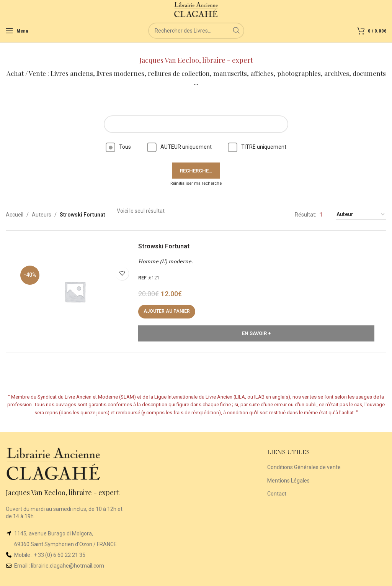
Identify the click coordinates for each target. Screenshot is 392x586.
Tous (118, 147)
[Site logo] (196, 9)
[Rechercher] (196, 31)
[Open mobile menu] (17, 31)
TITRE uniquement (257, 147)
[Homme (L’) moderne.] (75, 292)
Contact (277, 494)
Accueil (15, 215)
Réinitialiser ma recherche (196, 183)
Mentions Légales (288, 481)
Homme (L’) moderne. (165, 261)
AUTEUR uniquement (179, 147)
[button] (167, 312)
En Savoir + (256, 333)
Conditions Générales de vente (304, 467)
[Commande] (361, 215)
